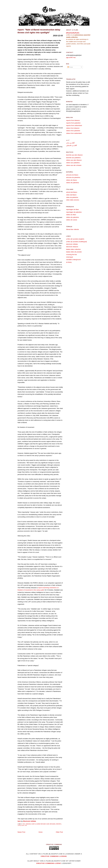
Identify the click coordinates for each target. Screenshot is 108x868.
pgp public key (71, 57)
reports (59, 824)
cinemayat (70, 257)
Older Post (59, 832)
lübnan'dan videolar (73, 229)
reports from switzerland (74, 125)
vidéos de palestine (72, 217)
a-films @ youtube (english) (75, 239)
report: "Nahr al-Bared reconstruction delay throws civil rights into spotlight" (39, 31)
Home (41, 832)
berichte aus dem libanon (74, 155)
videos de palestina (72, 183)
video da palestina (72, 197)
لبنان (26, 825)
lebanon (28, 824)
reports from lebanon (73, 120)
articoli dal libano (72, 192)
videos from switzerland (74, 133)
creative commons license (54, 856)
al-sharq (69, 262)
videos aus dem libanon (74, 160)
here (19, 821)
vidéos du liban (71, 215)
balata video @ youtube (74, 252)
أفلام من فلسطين (72, 145)
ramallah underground (73, 260)
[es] (71, 33)
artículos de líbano (72, 175)
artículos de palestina (73, 177)
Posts (70, 67)
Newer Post (21, 832)
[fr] (76, 33)
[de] (68, 33)
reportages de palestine (74, 212)
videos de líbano (72, 180)
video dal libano (71, 195)
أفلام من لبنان (70, 143)
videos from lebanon (73, 128)
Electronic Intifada (29, 821)
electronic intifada (72, 244)
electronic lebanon (72, 247)
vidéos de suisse (72, 220)
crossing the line (72, 254)
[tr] (78, 33)
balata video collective (73, 249)
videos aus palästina (73, 163)
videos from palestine (73, 131)
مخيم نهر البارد (21, 825)
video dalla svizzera (73, 200)
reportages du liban (72, 209)
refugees (53, 824)
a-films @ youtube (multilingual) (77, 242)
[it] (73, 33)
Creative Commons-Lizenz (49, 863)
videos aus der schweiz (74, 165)
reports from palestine (73, 123)
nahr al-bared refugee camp (40, 824)
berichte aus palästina (73, 158)
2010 (24, 824)
